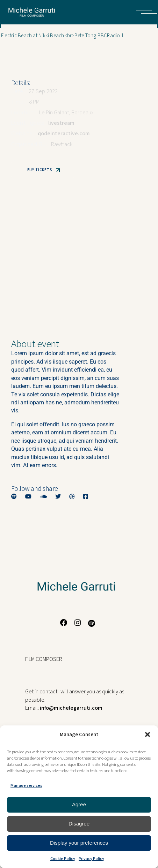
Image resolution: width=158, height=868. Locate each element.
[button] (148, 734)
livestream (61, 123)
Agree (79, 804)
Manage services (26, 786)
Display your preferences (79, 843)
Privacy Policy (91, 859)
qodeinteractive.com (64, 134)
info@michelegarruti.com (71, 708)
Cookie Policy (63, 859)
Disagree (79, 824)
